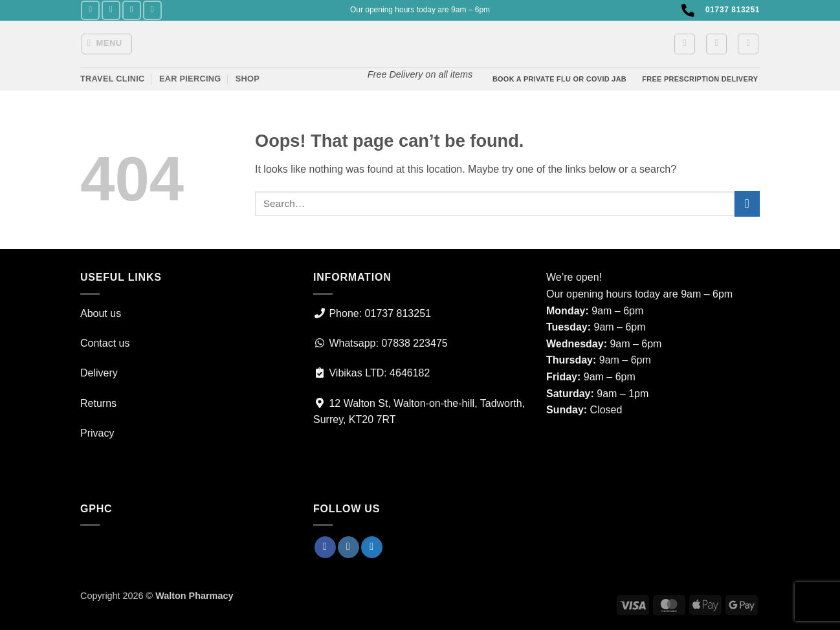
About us (101, 313)
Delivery (99, 373)
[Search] (748, 44)
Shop (248, 79)
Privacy (97, 433)
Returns (98, 403)
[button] (107, 44)
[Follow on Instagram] (111, 10)
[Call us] (152, 10)
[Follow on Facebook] (90, 10)
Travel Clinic (113, 79)
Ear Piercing (190, 79)
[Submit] (747, 203)
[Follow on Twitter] (132, 10)
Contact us (105, 343)
